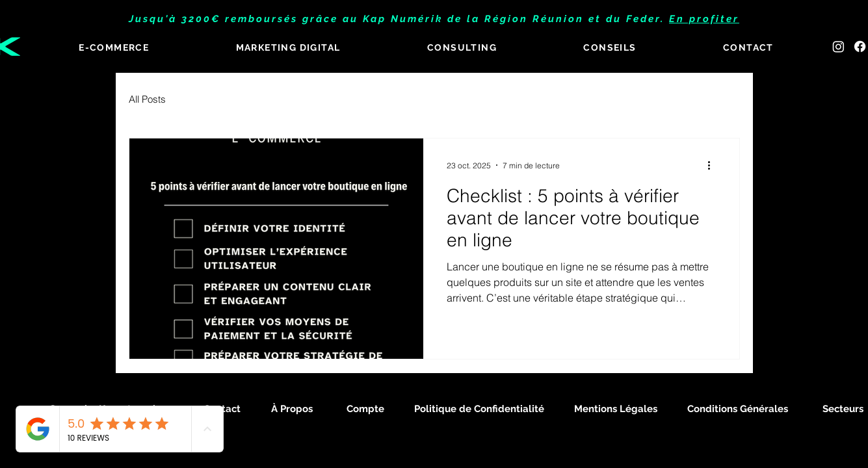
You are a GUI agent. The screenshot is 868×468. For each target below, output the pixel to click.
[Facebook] (860, 46)
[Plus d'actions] (714, 165)
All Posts (147, 99)
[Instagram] (838, 46)
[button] (288, 48)
